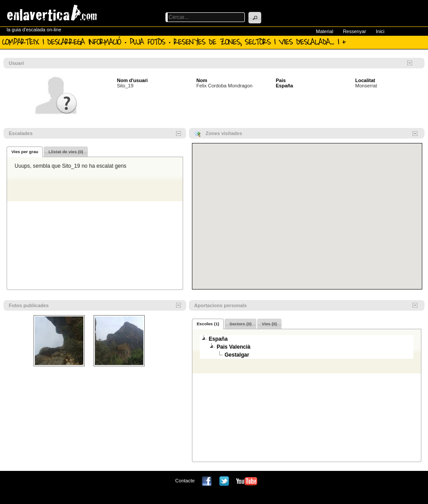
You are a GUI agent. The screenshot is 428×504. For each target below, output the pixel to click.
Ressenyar (355, 31)
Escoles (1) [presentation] (208, 324)
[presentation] (25, 152)
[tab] (25, 152)
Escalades (21, 133)
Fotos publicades (29, 305)
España (284, 86)
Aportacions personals (220, 305)
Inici (380, 31)
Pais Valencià (234, 347)
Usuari (16, 63)
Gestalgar (237, 355)
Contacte (185, 481)
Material (325, 31)
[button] (255, 18)
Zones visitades (224, 133)
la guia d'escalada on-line (34, 30)
